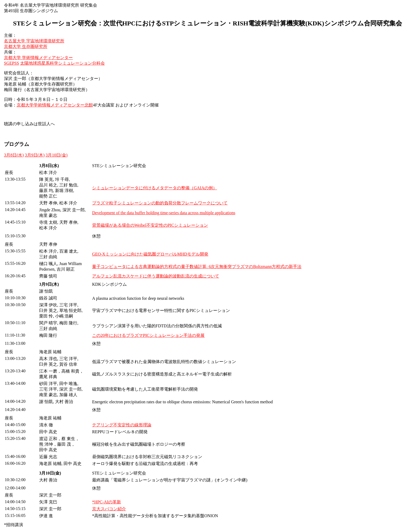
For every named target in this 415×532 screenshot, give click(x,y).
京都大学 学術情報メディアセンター (38, 58)
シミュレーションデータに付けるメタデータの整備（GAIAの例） (155, 188)
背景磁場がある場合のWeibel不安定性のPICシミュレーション (150, 225)
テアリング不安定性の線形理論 (122, 425)
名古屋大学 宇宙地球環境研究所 (34, 41)
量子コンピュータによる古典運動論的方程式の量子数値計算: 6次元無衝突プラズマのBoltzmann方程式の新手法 (197, 267)
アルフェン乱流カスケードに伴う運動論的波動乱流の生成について (156, 276)
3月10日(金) (57, 155)
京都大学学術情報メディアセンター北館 (55, 105)
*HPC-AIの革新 (107, 502)
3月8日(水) (14, 155)
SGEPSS (12, 63)
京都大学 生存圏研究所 (26, 46)
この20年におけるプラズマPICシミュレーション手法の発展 (148, 335)
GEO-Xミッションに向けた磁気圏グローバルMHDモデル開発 (150, 254)
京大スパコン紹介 (109, 509)
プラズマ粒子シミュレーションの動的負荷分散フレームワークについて (160, 203)
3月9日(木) (35, 155)
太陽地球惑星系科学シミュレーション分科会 (62, 63)
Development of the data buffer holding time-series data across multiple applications (164, 213)
